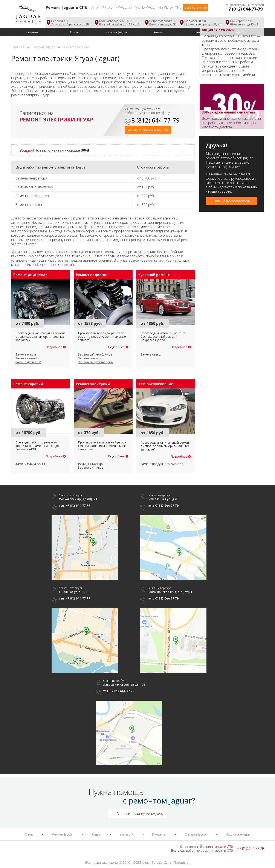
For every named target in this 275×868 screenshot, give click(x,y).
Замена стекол (151, 354)
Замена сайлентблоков (95, 354)
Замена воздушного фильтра (162, 464)
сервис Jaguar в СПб (218, 847)
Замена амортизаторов (95, 362)
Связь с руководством (232, 201)
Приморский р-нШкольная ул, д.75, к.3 (244, 23)
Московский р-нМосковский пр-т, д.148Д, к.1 (203, 23)
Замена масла (26, 354)
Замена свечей (26, 358)
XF (98, 7)
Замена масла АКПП (30, 464)
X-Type (134, 7)
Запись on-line (196, 7)
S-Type (176, 7)
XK (104, 7)
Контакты (159, 834)
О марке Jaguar (196, 834)
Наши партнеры (238, 834)
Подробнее (54, 347)
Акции (159, 32)
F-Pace (121, 7)
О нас (74, 32)
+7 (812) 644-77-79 (244, 9)
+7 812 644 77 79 (250, 848)
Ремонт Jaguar (116, 32)
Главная (32, 32)
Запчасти (127, 834)
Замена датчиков (91, 467)
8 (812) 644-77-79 (156, 120)
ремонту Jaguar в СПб (217, 850)
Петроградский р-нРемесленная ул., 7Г (162, 23)
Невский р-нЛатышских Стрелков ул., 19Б (70, 23)
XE (110, 7)
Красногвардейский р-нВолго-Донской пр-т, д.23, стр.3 (119, 23)
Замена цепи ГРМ (28, 362)
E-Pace (148, 7)
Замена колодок (90, 358)
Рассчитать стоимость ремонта (148, 130)
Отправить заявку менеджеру (140, 814)
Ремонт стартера (91, 464)
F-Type (162, 7)
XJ (93, 7)
